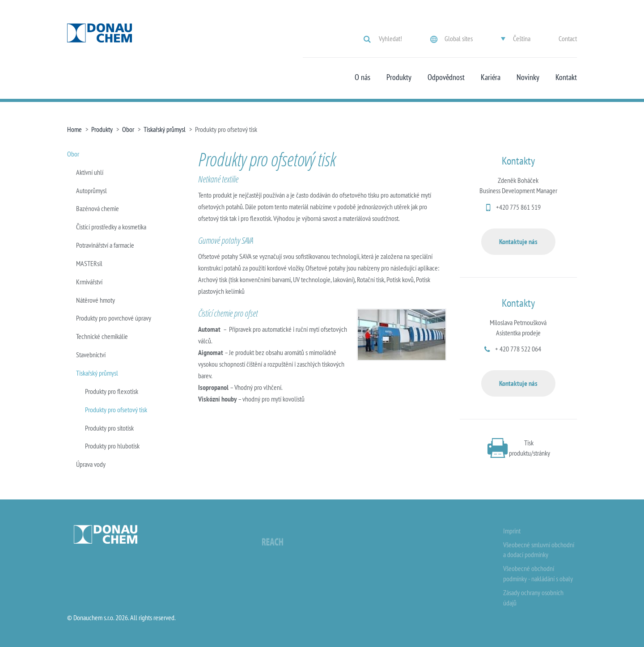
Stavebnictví (91, 355)
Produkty (399, 77)
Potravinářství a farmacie (105, 245)
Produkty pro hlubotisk (112, 446)
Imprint (512, 531)
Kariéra (491, 77)
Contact (568, 38)
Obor (128, 129)
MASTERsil (89, 263)
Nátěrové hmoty (95, 300)
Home (74, 129)
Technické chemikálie (102, 336)
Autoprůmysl (91, 190)
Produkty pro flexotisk (112, 391)
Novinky (528, 77)
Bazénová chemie (97, 208)
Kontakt (566, 77)
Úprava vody (91, 464)
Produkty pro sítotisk (109, 428)
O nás (362, 77)
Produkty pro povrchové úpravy (114, 318)
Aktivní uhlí (90, 172)
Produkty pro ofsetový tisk (116, 410)
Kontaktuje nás (518, 241)
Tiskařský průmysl (165, 129)
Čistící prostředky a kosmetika (111, 227)
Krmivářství (89, 282)
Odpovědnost (446, 77)
